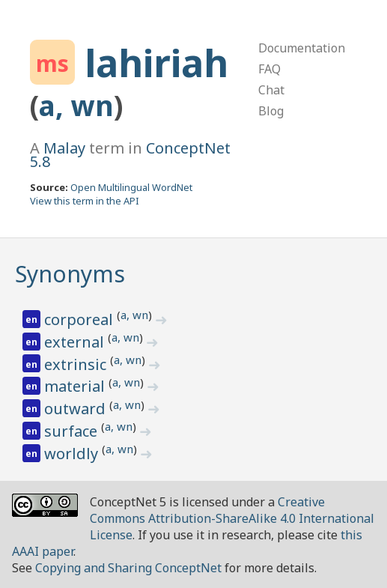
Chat (271, 90)
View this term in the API (85, 201)
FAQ (269, 69)
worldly (73, 454)
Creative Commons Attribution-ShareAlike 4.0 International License (232, 518)
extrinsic (77, 364)
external (76, 342)
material (76, 386)
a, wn (76, 105)
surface (73, 431)
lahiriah (156, 63)
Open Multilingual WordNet (131, 187)
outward (77, 409)
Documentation (302, 48)
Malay (64, 148)
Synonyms (70, 274)
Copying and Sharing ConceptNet (128, 568)
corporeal (80, 319)
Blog (271, 111)
